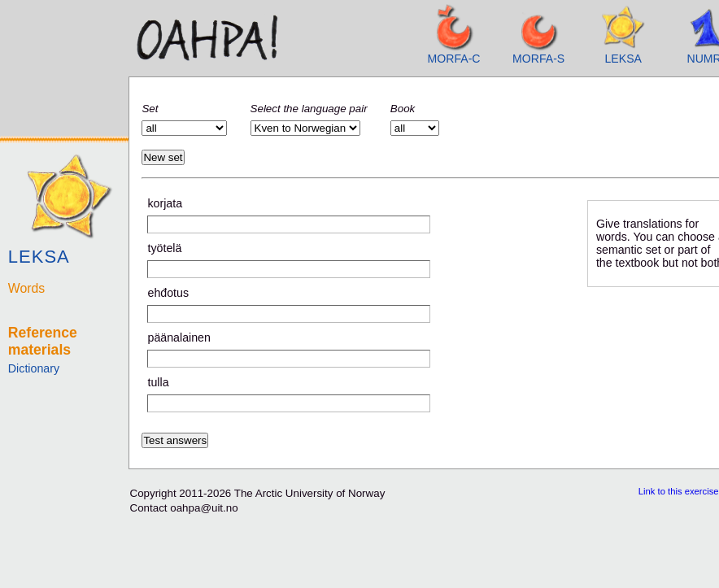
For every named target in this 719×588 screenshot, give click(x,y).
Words (26, 288)
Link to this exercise (679, 491)
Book (403, 109)
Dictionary (34, 368)
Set (150, 109)
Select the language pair (309, 109)
